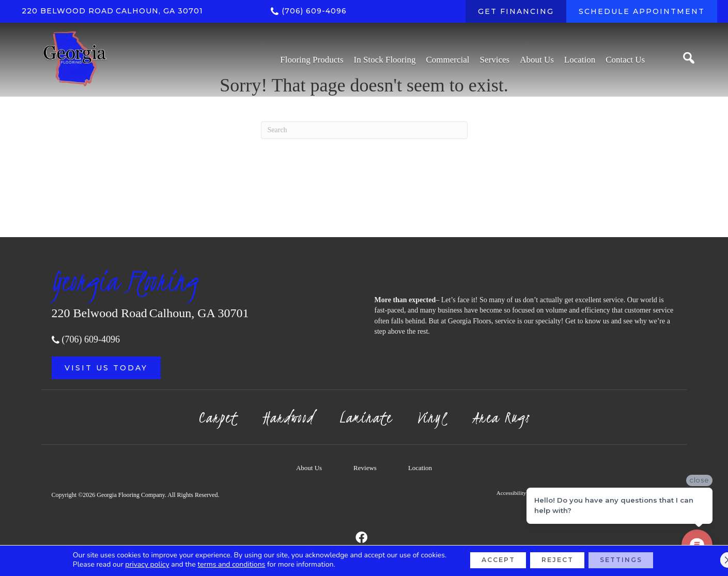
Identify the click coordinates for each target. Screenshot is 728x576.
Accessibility (511, 493)
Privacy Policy (619, 493)
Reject (557, 560)
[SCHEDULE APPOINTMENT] (642, 11)
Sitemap (660, 493)
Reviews (365, 468)
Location (420, 468)
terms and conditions (214, 564)
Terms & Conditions (564, 493)
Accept (486, 560)
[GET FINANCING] (516, 11)
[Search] (364, 130)
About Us (309, 468)
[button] (106, 368)
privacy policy (129, 564)
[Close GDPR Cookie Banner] (711, 560)
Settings (632, 560)
